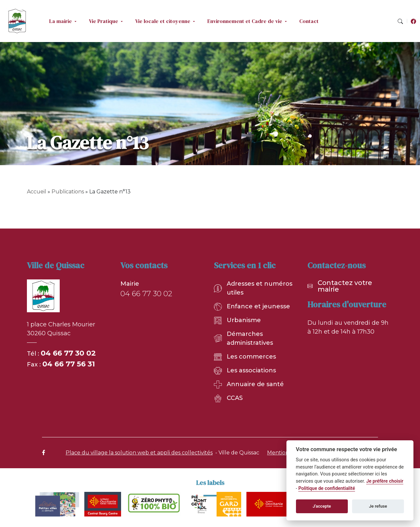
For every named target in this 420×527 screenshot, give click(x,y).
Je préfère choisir (385, 481)
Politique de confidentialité (327, 488)
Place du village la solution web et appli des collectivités (139, 453)
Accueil (37, 192)
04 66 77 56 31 (69, 364)
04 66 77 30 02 (68, 353)
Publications (68, 192)
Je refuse (378, 506)
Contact (309, 21)
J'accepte (322, 506)
